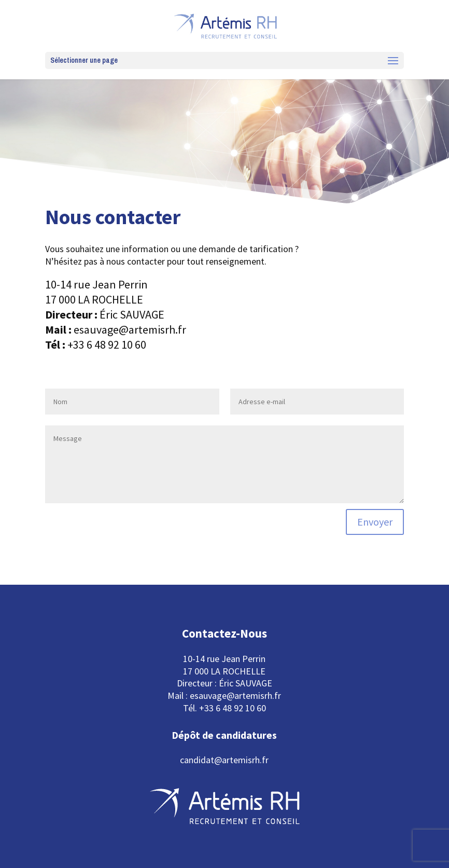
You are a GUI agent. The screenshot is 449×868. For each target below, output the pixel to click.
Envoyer (375, 522)
